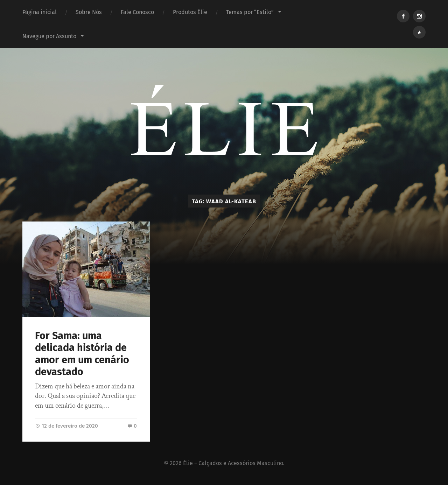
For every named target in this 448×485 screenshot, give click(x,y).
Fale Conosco (137, 12)
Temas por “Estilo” (250, 12)
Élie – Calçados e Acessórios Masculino (233, 463)
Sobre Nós (89, 12)
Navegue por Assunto (49, 36)
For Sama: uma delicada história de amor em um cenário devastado (82, 354)
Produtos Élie (190, 12)
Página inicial (40, 12)
